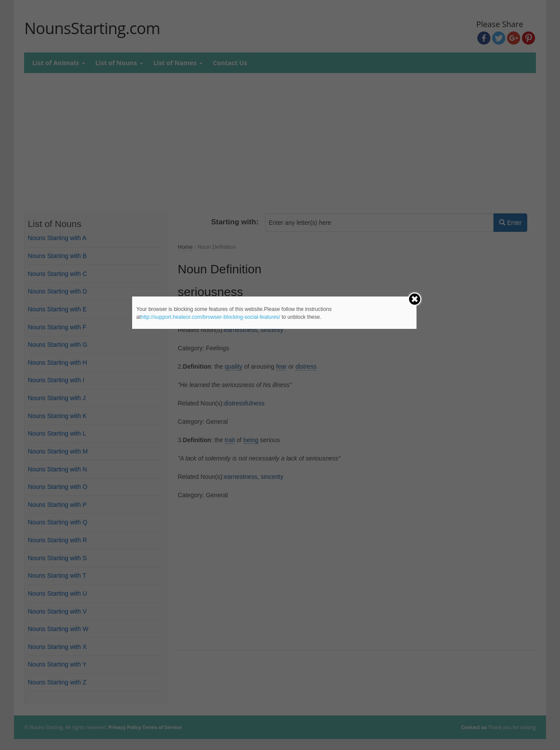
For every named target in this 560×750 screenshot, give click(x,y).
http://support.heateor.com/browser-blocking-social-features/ (211, 317)
